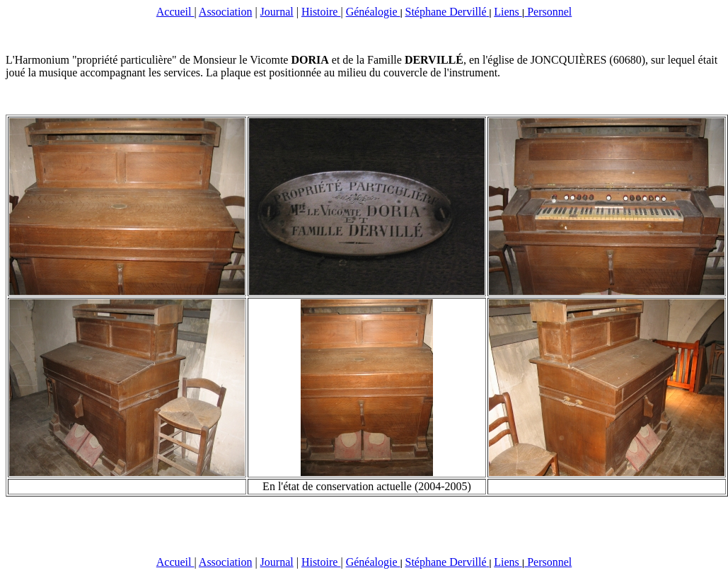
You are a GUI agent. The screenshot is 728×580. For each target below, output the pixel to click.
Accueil (175, 12)
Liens (508, 12)
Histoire (321, 12)
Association (226, 12)
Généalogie (373, 12)
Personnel (548, 12)
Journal (277, 12)
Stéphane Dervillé (447, 12)
